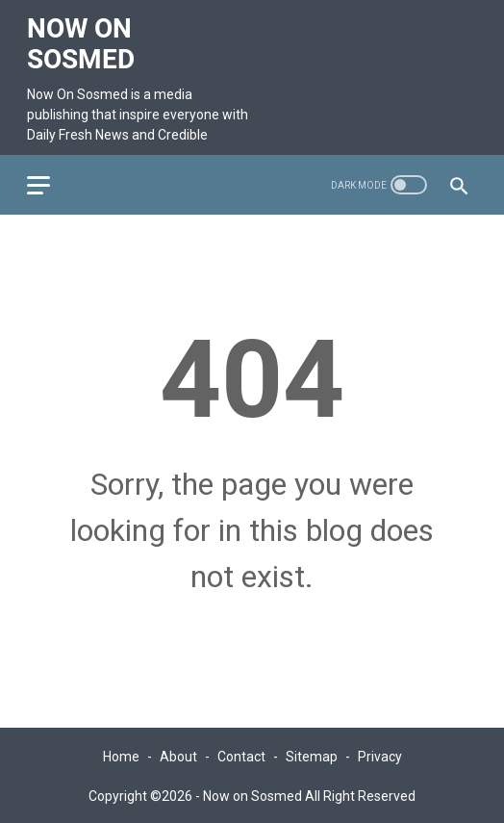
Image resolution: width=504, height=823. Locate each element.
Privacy (380, 754)
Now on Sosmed (83, 38)
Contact (241, 754)
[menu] (52, 177)
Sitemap (312, 754)
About (178, 754)
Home (121, 754)
